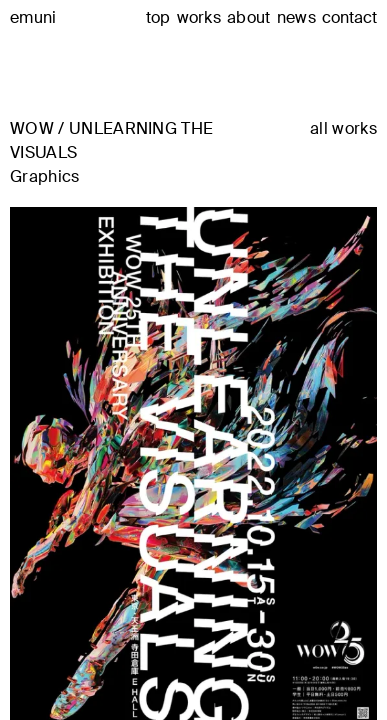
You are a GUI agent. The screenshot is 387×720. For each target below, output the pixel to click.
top (158, 17)
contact (349, 18)
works (199, 17)
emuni (33, 17)
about (249, 17)
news (296, 17)
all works (343, 129)
